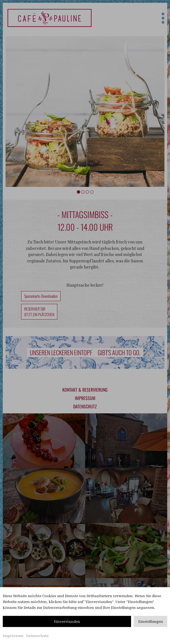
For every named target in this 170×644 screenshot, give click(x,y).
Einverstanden (67, 621)
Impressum (13, 636)
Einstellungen (151, 621)
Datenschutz (37, 636)
